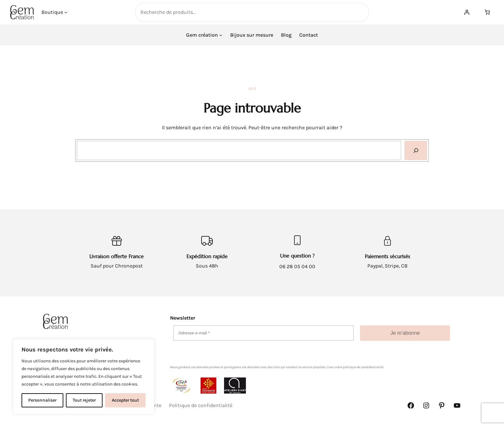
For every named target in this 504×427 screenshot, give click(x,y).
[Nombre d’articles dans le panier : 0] (487, 12)
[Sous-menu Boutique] (66, 12)
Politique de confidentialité (201, 405)
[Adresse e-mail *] (263, 333)
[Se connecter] (467, 12)
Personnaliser (42, 400)
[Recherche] (416, 150)
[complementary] (84, 377)
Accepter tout (125, 400)
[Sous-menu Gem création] (221, 35)
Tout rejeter (84, 400)
